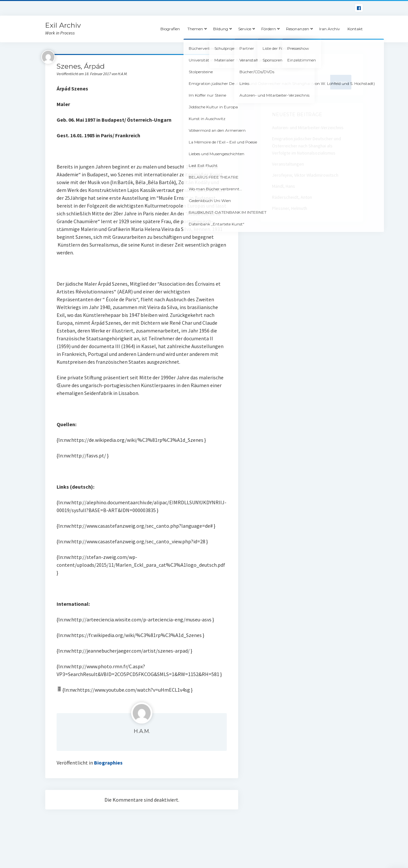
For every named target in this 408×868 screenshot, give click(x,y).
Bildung (221, 29)
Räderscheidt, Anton (292, 197)
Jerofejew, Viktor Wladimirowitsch (305, 175)
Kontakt (355, 29)
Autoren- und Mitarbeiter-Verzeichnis (308, 128)
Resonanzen (298, 29)
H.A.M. (142, 731)
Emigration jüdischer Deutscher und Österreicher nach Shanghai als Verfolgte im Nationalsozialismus (306, 146)
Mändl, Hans (284, 186)
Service (245, 29)
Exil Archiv (63, 25)
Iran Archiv (330, 29)
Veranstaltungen (288, 164)
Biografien (170, 29)
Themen (195, 29)
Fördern (269, 29)
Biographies (108, 763)
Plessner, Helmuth (290, 208)
